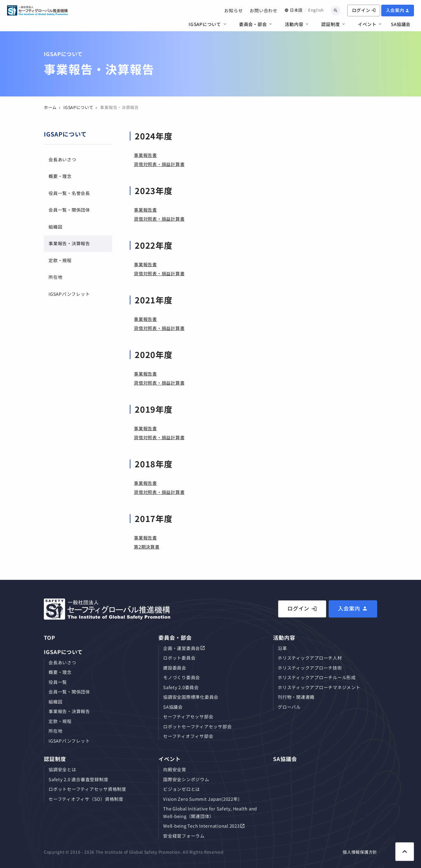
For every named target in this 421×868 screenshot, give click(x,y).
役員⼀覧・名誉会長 (69, 193)
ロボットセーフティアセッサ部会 (197, 726)
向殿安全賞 (175, 769)
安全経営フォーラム (184, 836)
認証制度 (331, 24)
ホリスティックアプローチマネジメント (319, 687)
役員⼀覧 (58, 682)
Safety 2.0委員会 (181, 687)
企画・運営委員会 (182, 648)
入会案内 (395, 10)
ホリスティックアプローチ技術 (310, 668)
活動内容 (294, 24)
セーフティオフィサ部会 (188, 736)
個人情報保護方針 (360, 852)
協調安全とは (62, 769)
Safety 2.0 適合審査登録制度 (78, 779)
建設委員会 (175, 668)
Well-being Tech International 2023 (201, 826)
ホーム (50, 107)
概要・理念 (60, 176)
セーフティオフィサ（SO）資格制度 (86, 799)
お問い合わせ (264, 10)
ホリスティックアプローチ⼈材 (310, 658)
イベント (367, 24)
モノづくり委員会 (182, 677)
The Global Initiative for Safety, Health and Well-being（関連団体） (210, 812)
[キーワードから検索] (336, 11)
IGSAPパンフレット (69, 294)
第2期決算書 (147, 547)
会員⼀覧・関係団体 (69, 210)
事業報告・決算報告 (69, 243)
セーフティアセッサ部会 (188, 716)
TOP (50, 637)
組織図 (55, 227)
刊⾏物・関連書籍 (296, 697)
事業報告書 (145, 155)
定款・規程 (60, 260)
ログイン (364, 10)
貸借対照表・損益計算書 (159, 164)
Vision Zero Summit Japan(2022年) (201, 799)
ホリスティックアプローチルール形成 (317, 677)
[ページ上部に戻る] (405, 852)
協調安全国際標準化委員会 (191, 697)
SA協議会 (401, 24)
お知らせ (233, 10)
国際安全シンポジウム (186, 779)
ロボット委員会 (179, 658)
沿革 (282, 648)
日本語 (296, 10)
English (316, 10)
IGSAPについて (205, 24)
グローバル (289, 707)
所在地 (55, 277)
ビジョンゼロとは (182, 789)
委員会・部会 (253, 24)
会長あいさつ (62, 159)
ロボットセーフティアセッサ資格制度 (87, 789)
